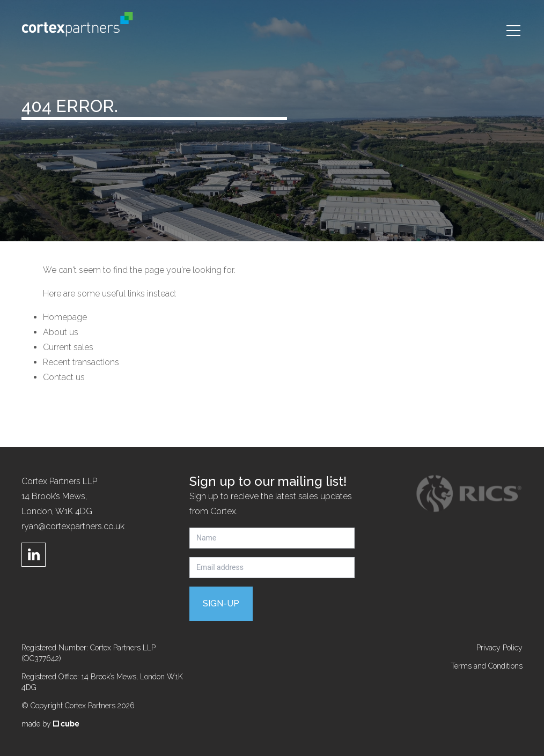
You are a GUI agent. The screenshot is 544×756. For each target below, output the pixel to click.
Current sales (68, 347)
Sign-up (221, 603)
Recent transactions (81, 362)
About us (61, 332)
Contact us (64, 377)
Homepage (65, 317)
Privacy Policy (499, 648)
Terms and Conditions (487, 666)
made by (50, 724)
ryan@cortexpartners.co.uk (73, 526)
